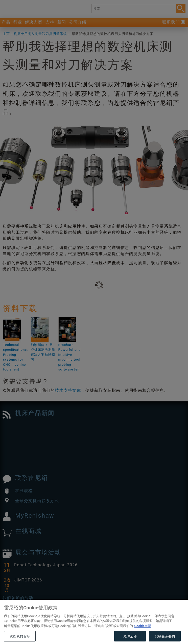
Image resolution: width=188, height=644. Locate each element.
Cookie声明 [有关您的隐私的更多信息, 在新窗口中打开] (143, 634)
